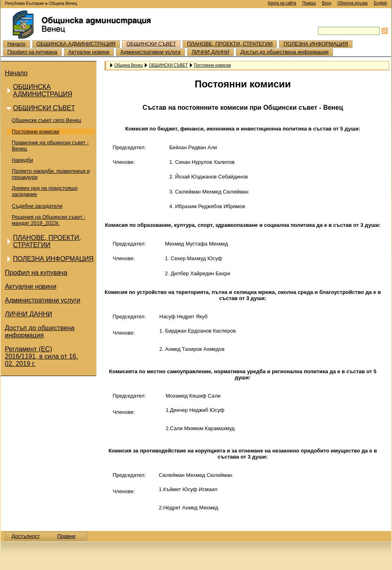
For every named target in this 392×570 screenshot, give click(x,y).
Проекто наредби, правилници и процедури (51, 174)
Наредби (22, 160)
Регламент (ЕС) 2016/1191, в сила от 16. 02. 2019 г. (41, 356)
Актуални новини (89, 52)
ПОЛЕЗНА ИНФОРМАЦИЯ (316, 44)
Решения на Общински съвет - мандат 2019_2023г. (49, 220)
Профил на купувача (32, 52)
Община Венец (128, 65)
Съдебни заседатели (37, 206)
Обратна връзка (352, 3)
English (380, 3)
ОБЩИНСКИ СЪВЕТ (151, 44)
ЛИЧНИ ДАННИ (210, 52)
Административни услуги (150, 52)
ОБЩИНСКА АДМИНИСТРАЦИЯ (76, 44)
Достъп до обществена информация (284, 52)
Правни (66, 536)
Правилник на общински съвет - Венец (50, 146)
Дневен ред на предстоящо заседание (45, 191)
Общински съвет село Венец (46, 120)
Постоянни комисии (36, 132)
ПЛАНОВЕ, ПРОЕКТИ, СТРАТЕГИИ (230, 44)
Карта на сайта (282, 3)
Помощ (309, 3)
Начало (16, 44)
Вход (327, 3)
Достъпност (26, 536)
